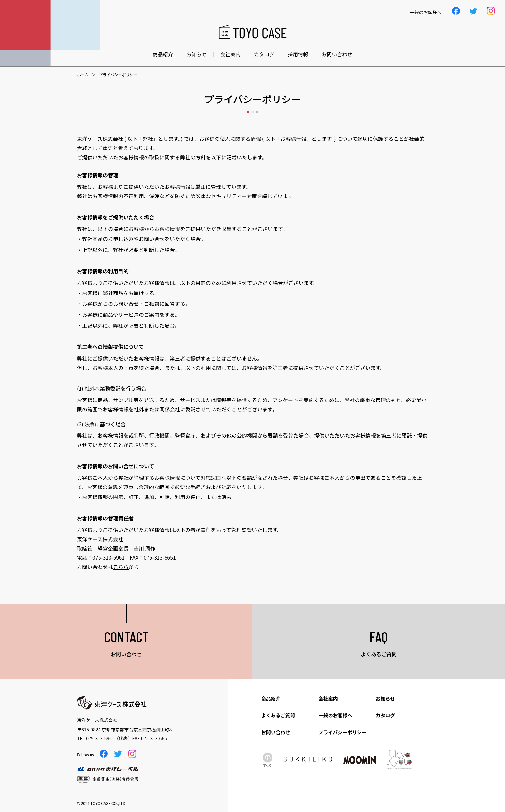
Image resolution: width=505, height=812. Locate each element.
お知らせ (197, 54)
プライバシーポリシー (343, 732)
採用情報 (298, 54)
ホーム (83, 75)
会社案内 (230, 54)
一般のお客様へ (335, 715)
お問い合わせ (337, 54)
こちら (121, 567)
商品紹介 (163, 54)
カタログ (264, 54)
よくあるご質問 (278, 715)
